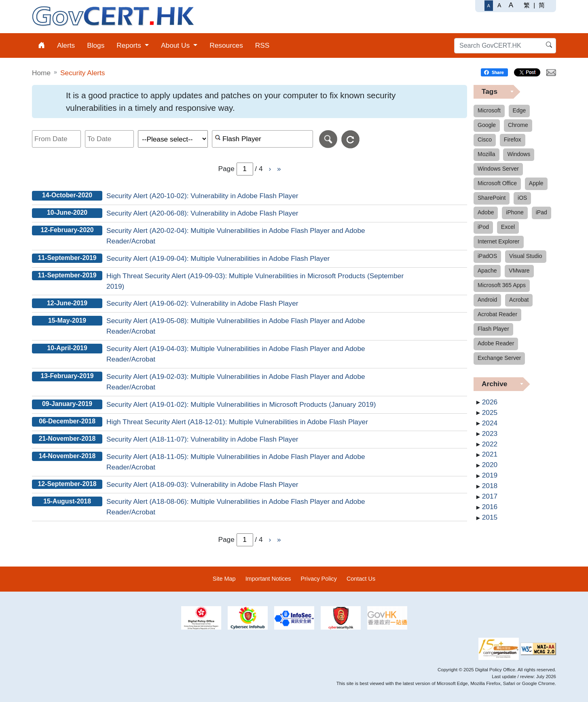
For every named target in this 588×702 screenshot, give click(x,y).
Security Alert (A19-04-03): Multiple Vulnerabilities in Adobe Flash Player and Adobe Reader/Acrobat (236, 354)
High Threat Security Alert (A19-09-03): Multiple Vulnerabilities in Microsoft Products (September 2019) (255, 281)
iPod (483, 227)
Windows (519, 154)
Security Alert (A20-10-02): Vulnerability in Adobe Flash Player (202, 196)
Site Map (224, 579)
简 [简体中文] (542, 5)
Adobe (486, 212)
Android (487, 300)
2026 (490, 402)
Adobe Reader (496, 343)
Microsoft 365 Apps (502, 285)
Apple (536, 183)
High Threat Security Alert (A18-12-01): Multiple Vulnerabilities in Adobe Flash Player (237, 422)
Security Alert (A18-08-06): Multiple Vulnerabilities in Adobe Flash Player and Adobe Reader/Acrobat (236, 507)
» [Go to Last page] (279, 169)
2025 (490, 412)
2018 (490, 486)
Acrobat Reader (497, 314)
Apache (487, 271)
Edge (519, 110)
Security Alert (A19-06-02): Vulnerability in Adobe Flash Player (202, 303)
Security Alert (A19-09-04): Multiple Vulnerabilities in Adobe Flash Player (218, 258)
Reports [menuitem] (130, 45)
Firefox (513, 140)
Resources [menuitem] (226, 45)
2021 (490, 454)
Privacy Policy (319, 579)
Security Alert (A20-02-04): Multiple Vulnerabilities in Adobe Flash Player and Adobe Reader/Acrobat (236, 236)
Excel (508, 227)
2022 (490, 444)
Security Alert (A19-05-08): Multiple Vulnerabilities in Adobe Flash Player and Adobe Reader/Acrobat (236, 326)
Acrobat (519, 300)
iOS (522, 198)
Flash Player (493, 329)
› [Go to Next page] (270, 169)
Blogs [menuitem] (96, 45)
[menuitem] (41, 45)
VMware (519, 271)
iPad (541, 212)
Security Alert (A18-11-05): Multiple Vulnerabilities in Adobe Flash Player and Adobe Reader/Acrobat (236, 462)
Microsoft (489, 110)
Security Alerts (82, 73)
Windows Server (498, 169)
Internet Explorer (499, 241)
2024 (490, 423)
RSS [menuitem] (262, 45)
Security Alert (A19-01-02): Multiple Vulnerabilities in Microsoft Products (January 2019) (241, 404)
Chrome (518, 125)
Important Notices (268, 579)
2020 (490, 465)
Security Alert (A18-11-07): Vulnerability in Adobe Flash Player (202, 439)
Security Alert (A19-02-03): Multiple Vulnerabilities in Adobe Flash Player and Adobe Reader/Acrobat (236, 382)
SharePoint (492, 198)
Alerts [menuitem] (66, 45)
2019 (490, 475)
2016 (490, 507)
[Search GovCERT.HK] (505, 46)
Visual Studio (526, 256)
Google (487, 125)
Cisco (485, 140)
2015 (490, 517)
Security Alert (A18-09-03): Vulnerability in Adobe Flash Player (202, 484)
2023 (490, 433)
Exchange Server (499, 358)
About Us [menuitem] (176, 45)
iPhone (515, 212)
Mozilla (486, 154)
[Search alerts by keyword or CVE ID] (263, 139)
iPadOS (487, 256)
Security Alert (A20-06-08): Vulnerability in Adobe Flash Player (202, 213)
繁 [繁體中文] (527, 5)
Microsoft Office (497, 183)
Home (41, 73)
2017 (490, 496)
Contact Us (361, 579)
